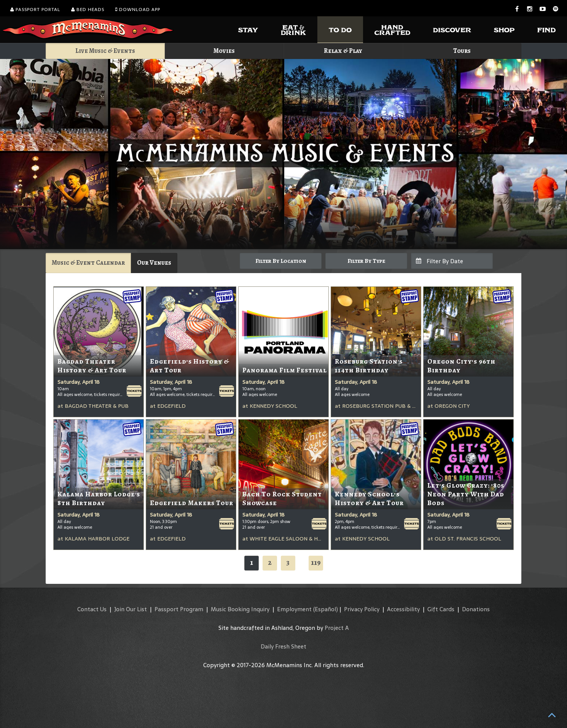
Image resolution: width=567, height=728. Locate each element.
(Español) (326, 609)
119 (316, 562)
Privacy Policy (362, 609)
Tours (462, 51)
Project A (337, 628)
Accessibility (403, 609)
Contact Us (92, 609)
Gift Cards (441, 609)
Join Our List (131, 609)
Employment (294, 609)
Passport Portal (35, 10)
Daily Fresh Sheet (283, 646)
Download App (138, 10)
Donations (476, 609)
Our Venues (154, 263)
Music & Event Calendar (88, 263)
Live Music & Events (105, 51)
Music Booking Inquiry (240, 609)
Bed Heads (88, 10)
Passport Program (179, 609)
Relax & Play (343, 51)
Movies (224, 51)
